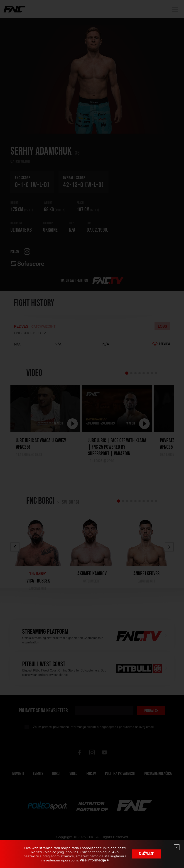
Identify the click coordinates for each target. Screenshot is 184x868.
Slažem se (146, 854)
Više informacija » (94, 860)
